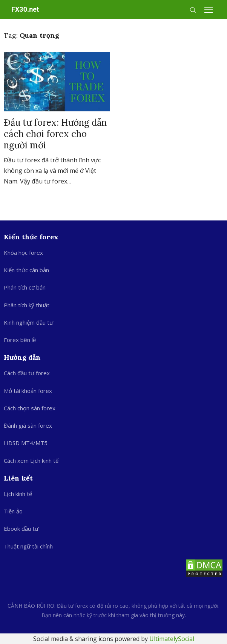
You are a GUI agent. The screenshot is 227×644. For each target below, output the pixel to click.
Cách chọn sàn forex (30, 408)
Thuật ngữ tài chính (28, 546)
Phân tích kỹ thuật (27, 305)
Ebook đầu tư (21, 528)
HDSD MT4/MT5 (26, 443)
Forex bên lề (20, 340)
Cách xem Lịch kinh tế (31, 461)
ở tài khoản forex (30, 391)
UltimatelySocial (172, 639)
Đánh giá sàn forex (28, 425)
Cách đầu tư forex (27, 373)
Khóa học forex (23, 253)
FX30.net (25, 9)
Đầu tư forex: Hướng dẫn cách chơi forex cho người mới (55, 134)
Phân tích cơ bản (25, 287)
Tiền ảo (13, 511)
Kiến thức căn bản (26, 270)
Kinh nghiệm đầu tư (28, 322)
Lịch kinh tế (18, 494)
